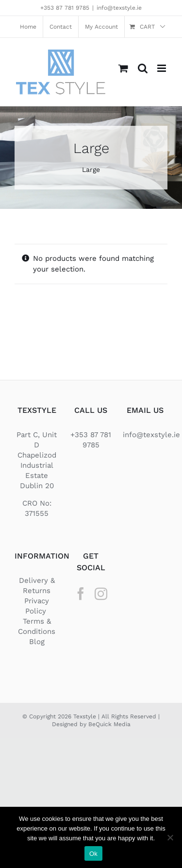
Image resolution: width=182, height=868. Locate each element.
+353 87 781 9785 (65, 8)
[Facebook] (81, 594)
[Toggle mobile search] (143, 68)
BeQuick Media (109, 724)
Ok (93, 854)
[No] (170, 837)
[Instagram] (101, 594)
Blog (37, 642)
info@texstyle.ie (119, 8)
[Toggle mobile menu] (162, 68)
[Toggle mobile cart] (123, 68)
